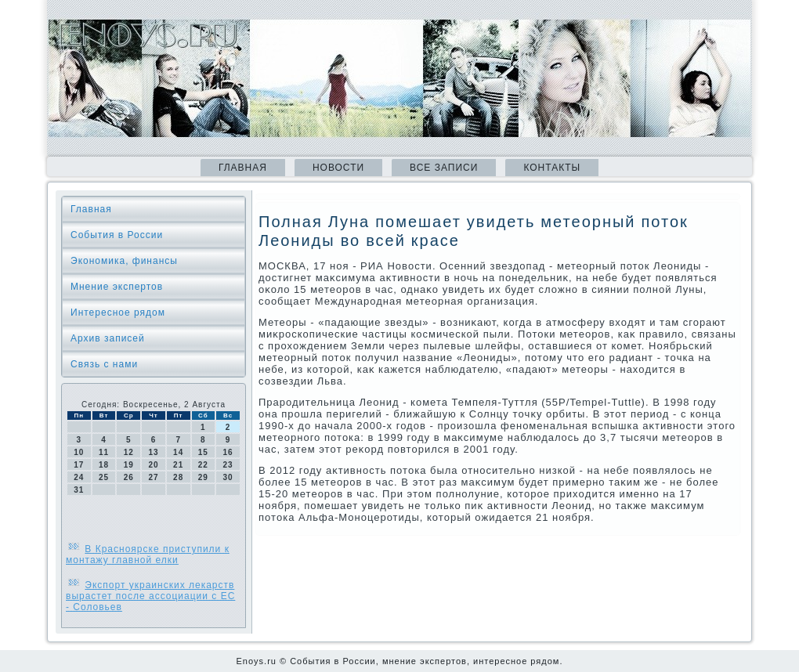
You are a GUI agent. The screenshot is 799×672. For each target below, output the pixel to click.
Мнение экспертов (117, 287)
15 (203, 452)
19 (129, 465)
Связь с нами (104, 364)
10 (79, 452)
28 (178, 477)
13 (153, 452)
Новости (338, 168)
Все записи (444, 168)
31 (79, 490)
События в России (117, 235)
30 (228, 477)
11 (104, 452)
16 (228, 452)
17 (79, 465)
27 (153, 477)
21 (178, 465)
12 (129, 452)
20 (153, 465)
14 (178, 452)
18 (104, 465)
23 (228, 465)
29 (203, 477)
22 (203, 465)
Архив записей (108, 338)
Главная (243, 168)
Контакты (552, 168)
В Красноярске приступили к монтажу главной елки (148, 555)
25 (104, 477)
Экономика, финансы (124, 261)
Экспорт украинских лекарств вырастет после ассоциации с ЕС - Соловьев (150, 596)
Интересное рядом (118, 313)
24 (79, 477)
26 (129, 477)
